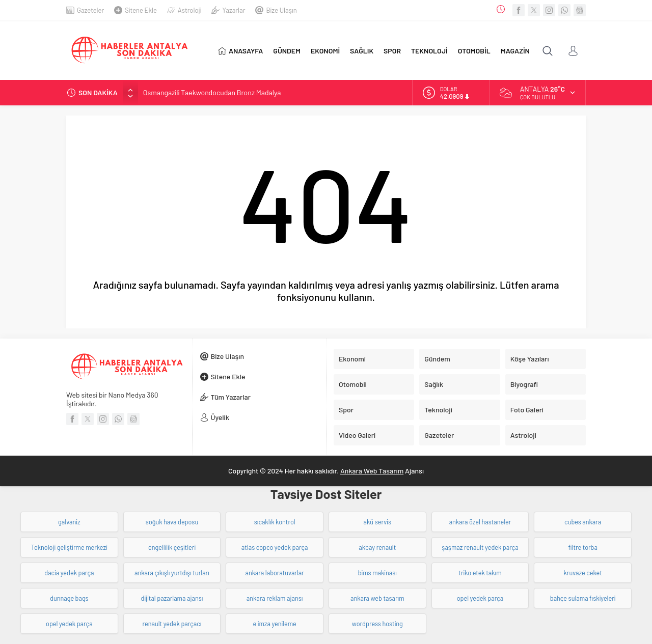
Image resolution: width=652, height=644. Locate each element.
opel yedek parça (480, 598)
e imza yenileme (275, 624)
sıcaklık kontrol (275, 522)
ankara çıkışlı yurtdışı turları (172, 573)
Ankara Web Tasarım (372, 471)
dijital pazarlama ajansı (172, 598)
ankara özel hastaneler (480, 522)
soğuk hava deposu (172, 522)
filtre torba (583, 547)
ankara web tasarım (377, 598)
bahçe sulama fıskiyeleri (583, 598)
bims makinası (377, 573)
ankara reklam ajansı (275, 598)
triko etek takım (480, 573)
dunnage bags (69, 598)
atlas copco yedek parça (275, 547)
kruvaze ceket (583, 573)
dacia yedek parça (69, 573)
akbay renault (377, 547)
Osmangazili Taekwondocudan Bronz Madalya (212, 92)
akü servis (377, 522)
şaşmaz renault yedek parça (480, 547)
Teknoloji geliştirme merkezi (69, 547)
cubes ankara (583, 522)
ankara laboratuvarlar (274, 573)
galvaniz (69, 522)
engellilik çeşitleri (172, 547)
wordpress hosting (377, 624)
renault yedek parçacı (172, 624)
